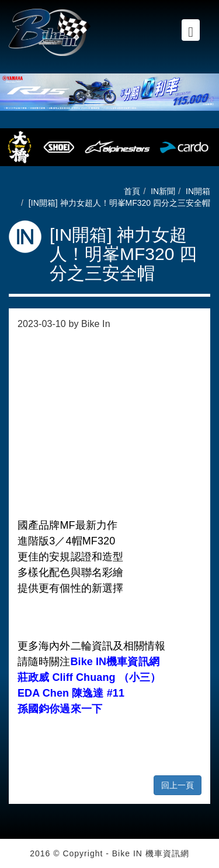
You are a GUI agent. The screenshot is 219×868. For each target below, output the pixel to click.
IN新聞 (163, 191)
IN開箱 (198, 191)
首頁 (132, 191)
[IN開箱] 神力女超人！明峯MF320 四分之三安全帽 (119, 203)
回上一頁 (178, 785)
